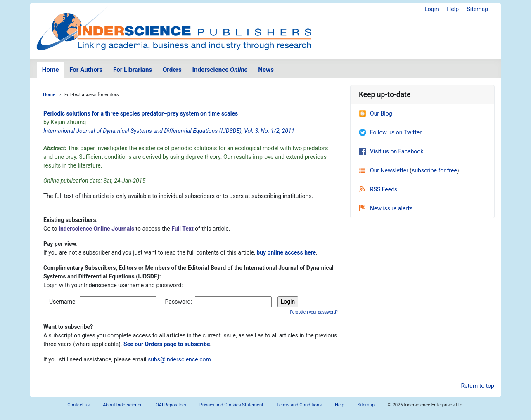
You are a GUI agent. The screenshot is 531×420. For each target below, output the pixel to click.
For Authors (86, 70)
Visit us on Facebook (391, 151)
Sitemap (478, 9)
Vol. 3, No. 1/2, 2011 (269, 131)
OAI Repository (171, 405)
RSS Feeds (378, 189)
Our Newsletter (384, 170)
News (266, 70)
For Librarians (133, 70)
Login (432, 9)
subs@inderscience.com (179, 359)
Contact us (78, 405)
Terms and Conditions (299, 405)
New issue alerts (386, 208)
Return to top (478, 386)
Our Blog (376, 113)
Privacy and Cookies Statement (231, 405)
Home (51, 70)
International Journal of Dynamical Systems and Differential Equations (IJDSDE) (142, 131)
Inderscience (220, 70)
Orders (172, 70)
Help (453, 9)
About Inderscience (123, 405)
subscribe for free (434, 170)
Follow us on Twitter (390, 132)
